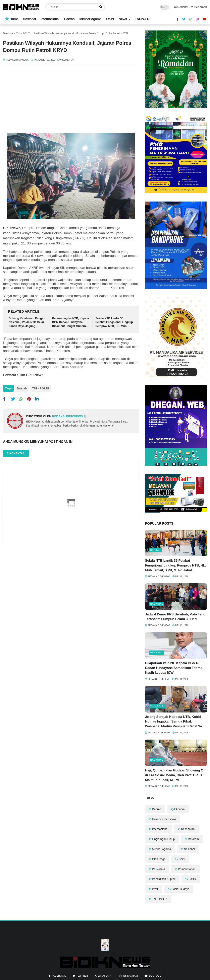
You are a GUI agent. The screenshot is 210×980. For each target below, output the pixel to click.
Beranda (8, 33)
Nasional (29, 19)
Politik (192, 879)
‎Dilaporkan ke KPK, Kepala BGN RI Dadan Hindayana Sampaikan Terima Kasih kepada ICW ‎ (174, 668)
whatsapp (105, 976)
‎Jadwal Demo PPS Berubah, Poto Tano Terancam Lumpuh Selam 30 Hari (175, 617)
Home (12, 19)
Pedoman (199, 7)
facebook (59, 976)
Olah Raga (159, 859)
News (123, 19)
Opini (110, 19)
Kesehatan (188, 829)
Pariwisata (159, 869)
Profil (155, 889)
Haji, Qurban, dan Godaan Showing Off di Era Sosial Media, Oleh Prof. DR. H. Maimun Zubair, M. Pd (175, 775)
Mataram (193, 839)
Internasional (50, 19)
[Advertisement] (71, 101)
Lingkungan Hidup (163, 839)
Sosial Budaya (180, 889)
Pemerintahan (187, 869)
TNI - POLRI (23, 33)
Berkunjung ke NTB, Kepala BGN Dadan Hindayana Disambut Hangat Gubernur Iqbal (70, 322)
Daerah (69, 19)
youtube (155, 976)
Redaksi (181, 7)
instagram (130, 976)
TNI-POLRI (143, 19)
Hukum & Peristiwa (164, 819)
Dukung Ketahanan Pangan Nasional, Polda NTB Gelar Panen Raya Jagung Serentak (27, 322)
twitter (82, 976)
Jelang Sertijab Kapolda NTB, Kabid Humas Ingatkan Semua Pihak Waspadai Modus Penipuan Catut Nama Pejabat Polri (176, 722)
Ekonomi (180, 809)
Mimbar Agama (90, 19)
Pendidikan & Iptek (164, 879)
